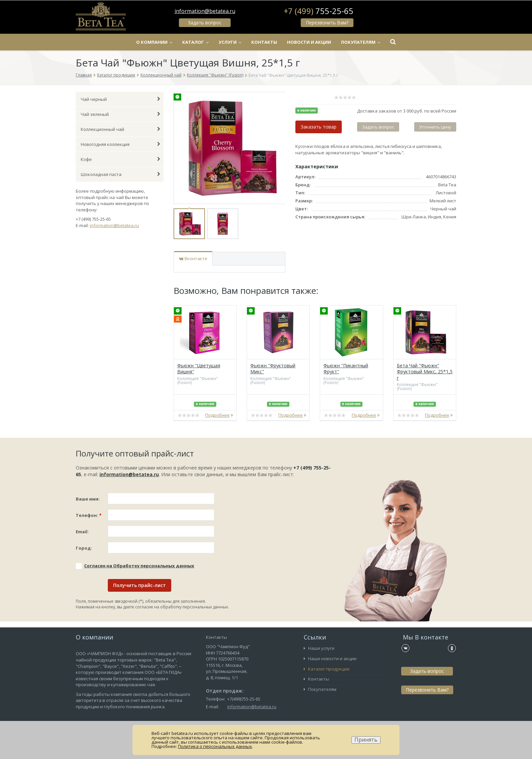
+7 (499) (319, 11)
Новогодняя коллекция (120, 144)
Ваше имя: (88, 499)
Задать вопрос (205, 23)
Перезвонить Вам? (327, 23)
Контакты (264, 42)
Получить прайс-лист (140, 585)
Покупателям (361, 42)
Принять (366, 740)
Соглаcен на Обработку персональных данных (139, 566)
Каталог (195, 42)
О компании (154, 42)
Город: (84, 548)
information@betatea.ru (205, 11)
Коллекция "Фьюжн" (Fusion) (215, 75)
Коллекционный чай (161, 75)
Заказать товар (319, 127)
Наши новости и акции (330, 658)
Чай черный (120, 99)
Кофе (120, 159)
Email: (82, 532)
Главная (84, 75)
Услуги (230, 42)
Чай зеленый (120, 114)
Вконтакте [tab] (193, 258)
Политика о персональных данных (215, 746)
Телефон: (89, 515)
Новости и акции (309, 42)
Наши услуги (319, 648)
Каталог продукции (116, 75)
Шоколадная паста (120, 174)
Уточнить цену (435, 127)
